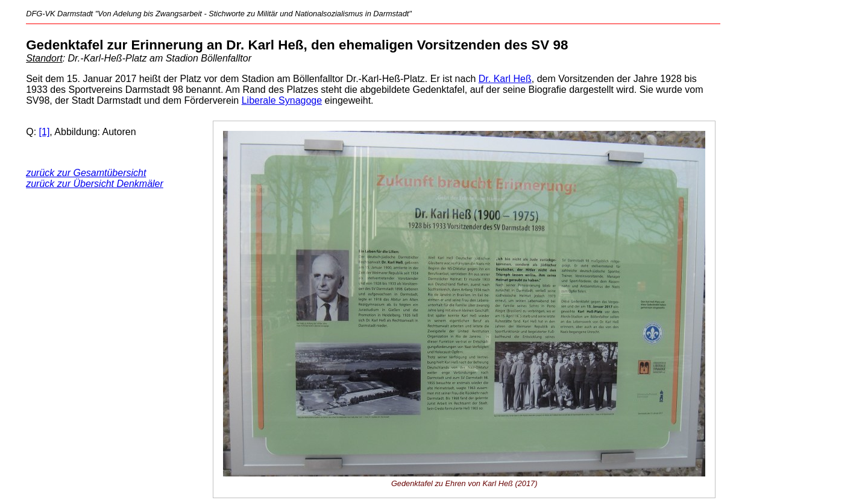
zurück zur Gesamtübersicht (86, 173)
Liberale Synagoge (282, 100)
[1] (45, 132)
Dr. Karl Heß (505, 79)
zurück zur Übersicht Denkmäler (95, 184)
